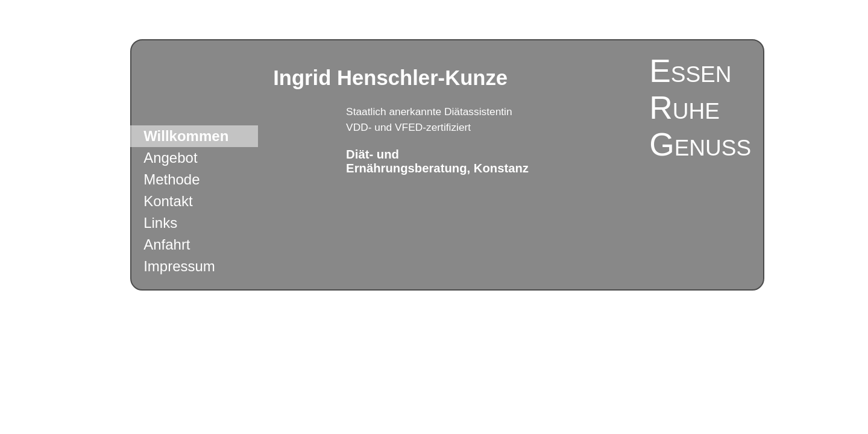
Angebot (170, 158)
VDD (357, 127)
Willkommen (186, 136)
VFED (409, 127)
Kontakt (168, 201)
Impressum (179, 266)
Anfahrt (167, 244)
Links (160, 223)
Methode (171, 179)
